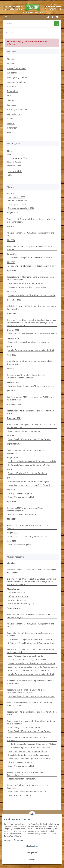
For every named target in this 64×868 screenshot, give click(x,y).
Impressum (8, 840)
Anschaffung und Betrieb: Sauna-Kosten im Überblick (31, 350)
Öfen (9, 155)
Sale (10, 175)
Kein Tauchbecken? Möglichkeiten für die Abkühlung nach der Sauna (30, 398)
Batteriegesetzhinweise (17, 109)
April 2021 (12, 502)
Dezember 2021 (14, 404)
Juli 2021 (11, 469)
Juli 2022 (11, 347)
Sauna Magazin (14, 608)
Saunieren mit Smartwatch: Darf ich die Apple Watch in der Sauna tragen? (31, 220)
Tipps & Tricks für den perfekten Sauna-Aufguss (29, 481)
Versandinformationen (17, 82)
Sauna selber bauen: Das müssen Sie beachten (28, 342)
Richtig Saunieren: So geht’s (20, 493)
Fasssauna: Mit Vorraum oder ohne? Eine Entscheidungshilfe (25, 509)
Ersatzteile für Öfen (18, 158)
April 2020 (12, 541)
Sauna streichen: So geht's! (20, 545)
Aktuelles (11, 563)
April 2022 (12, 355)
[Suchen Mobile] (29, 24)
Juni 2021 (11, 478)
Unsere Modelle (15, 171)
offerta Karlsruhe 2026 (18, 201)
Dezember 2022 (14, 300)
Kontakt (11, 64)
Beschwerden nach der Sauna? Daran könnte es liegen (32, 386)
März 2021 (12, 519)
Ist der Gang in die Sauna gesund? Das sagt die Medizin (32, 461)
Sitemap (11, 100)
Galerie (10, 119)
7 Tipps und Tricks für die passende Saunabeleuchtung (32, 266)
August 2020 (13, 533)
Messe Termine (14, 589)
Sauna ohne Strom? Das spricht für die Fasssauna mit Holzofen (30, 248)
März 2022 (12, 369)
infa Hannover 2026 (17, 197)
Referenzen (12, 128)
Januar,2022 (12, 391)
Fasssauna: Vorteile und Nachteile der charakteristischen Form (32, 412)
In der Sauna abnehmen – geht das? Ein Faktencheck (31, 485)
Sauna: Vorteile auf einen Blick (21, 497)
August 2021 (13, 458)
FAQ (9, 132)
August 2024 (13, 213)
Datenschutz (19, 840)
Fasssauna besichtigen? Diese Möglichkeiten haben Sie (32, 295)
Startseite (11, 59)
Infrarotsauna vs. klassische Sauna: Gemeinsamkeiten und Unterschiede (30, 278)
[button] (48, 17)
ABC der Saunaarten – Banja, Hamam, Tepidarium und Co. (31, 234)
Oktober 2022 (13, 330)
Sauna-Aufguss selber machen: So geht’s (26, 283)
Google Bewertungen (16, 68)
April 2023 (12, 270)
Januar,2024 (12, 254)
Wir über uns (13, 73)
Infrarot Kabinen (14, 166)
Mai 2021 (11, 490)
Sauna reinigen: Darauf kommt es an (24, 431)
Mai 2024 (11, 240)
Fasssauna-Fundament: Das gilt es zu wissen (27, 287)
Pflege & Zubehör (15, 162)
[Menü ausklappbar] (6, 17)
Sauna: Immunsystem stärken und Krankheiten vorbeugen (28, 452)
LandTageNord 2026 (17, 204)
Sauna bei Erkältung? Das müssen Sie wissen (27, 473)
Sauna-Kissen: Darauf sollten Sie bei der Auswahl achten (32, 334)
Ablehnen (32, 859)
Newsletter (12, 87)
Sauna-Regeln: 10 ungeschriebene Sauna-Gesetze (30, 439)
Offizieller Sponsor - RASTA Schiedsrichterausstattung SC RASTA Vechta (32, 308)
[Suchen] (57, 24)
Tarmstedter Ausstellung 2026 (21, 208)
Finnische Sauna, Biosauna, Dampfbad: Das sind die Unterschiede (30, 363)
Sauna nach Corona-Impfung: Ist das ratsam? (28, 536)
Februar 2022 (13, 382)
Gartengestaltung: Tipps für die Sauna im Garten (29, 465)
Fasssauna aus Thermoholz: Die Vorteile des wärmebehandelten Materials (26, 376)
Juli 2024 (11, 226)
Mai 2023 (11, 262)
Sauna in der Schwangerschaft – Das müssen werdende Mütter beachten (31, 426)
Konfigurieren (32, 853)
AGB (9, 96)
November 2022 (14, 314)
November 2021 (14, 418)
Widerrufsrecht (14, 114)
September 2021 (14, 444)
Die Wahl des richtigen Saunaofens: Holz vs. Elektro (30, 258)
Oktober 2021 (13, 436)
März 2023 (12, 292)
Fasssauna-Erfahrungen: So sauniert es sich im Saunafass (27, 527)
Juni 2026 (11, 193)
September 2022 (14, 338)
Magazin (11, 123)
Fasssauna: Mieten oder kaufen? (22, 514)
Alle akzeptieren (32, 846)
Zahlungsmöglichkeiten (17, 77)
